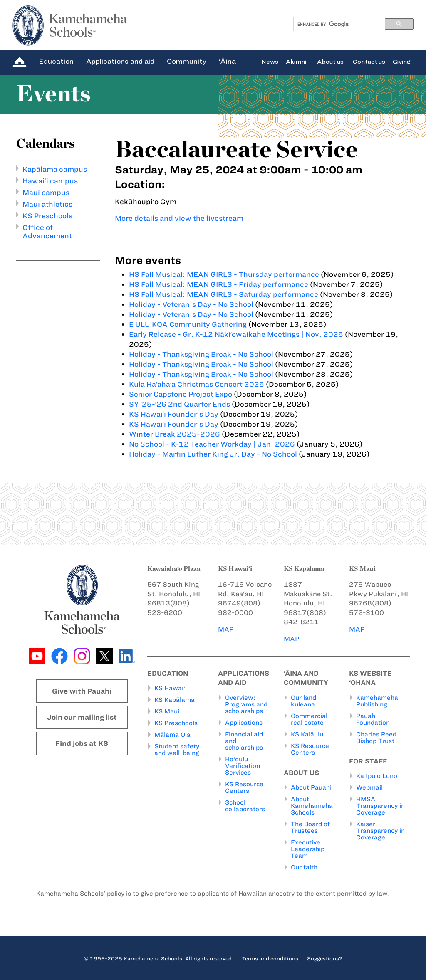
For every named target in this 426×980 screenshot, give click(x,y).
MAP (226, 629)
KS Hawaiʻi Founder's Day (175, 414)
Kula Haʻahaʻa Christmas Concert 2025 (197, 384)
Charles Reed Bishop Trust (376, 738)
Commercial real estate (309, 719)
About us (330, 61)
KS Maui (167, 712)
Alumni (296, 61)
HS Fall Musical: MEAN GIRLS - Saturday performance (224, 294)
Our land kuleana (303, 701)
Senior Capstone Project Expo (181, 394)
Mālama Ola (172, 735)
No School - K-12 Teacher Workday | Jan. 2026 (212, 444)
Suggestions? (325, 959)
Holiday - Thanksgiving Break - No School (201, 354)
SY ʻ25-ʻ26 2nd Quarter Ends (180, 404)
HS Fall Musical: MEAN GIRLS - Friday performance (219, 284)
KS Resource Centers (244, 787)
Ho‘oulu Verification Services (243, 766)
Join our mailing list (82, 717)
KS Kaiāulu (307, 734)
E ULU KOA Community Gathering (188, 324)
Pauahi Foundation (373, 719)
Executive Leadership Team (308, 849)
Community (187, 61)
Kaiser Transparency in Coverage (380, 831)
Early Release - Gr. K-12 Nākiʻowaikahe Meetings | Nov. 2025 (236, 334)
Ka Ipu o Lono (377, 776)
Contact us (369, 61)
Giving (402, 61)
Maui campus (46, 193)
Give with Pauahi (82, 691)
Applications (244, 723)
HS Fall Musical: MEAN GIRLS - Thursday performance (224, 274)
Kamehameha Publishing (377, 701)
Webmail (369, 788)
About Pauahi (311, 788)
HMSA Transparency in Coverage (380, 806)
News (270, 61)
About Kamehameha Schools (312, 806)
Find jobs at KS (82, 743)
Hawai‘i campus (50, 181)
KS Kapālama (175, 700)
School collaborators (245, 806)
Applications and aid (120, 61)
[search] (335, 24)
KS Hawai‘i (171, 689)
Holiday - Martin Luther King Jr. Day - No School (213, 454)
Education (56, 61)
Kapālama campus (55, 169)
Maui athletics (47, 204)
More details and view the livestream (179, 218)
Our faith (304, 868)
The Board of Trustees (310, 828)
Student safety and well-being (177, 750)
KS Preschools (47, 216)
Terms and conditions (270, 959)
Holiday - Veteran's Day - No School (191, 304)
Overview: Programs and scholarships (246, 704)
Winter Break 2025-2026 (175, 434)
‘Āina (227, 61)
